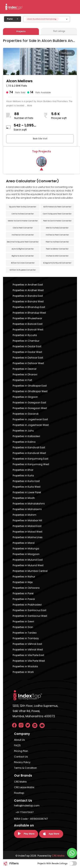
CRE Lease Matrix (24, 787)
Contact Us (21, 757)
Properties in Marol (24, 543)
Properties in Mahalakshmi (29, 504)
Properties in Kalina (24, 442)
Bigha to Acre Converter (23, 256)
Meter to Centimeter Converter (23, 221)
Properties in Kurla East (26, 481)
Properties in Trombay (26, 638)
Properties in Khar (23, 470)
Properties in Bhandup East (29, 307)
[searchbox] (67, 19)
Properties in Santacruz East (29, 610)
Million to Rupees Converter (23, 270)
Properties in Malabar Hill (27, 520)
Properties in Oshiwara (26, 588)
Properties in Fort (22, 380)
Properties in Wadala (25, 666)
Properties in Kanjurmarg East (30, 459)
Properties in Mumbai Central (30, 571)
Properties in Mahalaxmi (27, 509)
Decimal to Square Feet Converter (23, 242)
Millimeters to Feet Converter (57, 207)
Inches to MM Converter (57, 256)
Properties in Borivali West (28, 330)
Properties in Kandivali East (29, 447)
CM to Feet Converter (23, 228)
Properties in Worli (23, 672)
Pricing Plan (21, 751)
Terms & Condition (25, 768)
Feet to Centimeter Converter (57, 221)
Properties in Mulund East (28, 560)
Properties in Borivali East (28, 324)
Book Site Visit (40, 139)
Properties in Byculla (25, 335)
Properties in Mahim (24, 515)
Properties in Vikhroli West (28, 650)
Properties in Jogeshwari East (30, 419)
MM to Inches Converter (57, 228)
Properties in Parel (23, 593)
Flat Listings (59, 31)
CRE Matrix (20, 782)
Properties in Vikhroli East (27, 644)
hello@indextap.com (27, 806)
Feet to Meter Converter (57, 249)
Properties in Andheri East (28, 285)
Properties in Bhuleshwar (27, 318)
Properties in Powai (24, 599)
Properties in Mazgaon (26, 554)
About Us (19, 740)
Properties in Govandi (26, 414)
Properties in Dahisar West (28, 363)
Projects (21, 31)
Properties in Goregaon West (30, 408)
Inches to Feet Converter (57, 235)
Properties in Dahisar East (28, 358)
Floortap (19, 793)
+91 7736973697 (25, 812)
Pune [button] (10, 19)
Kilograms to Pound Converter (57, 263)
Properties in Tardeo (25, 633)
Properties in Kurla (23, 476)
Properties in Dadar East (27, 346)
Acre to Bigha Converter (23, 249)
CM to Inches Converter (23, 214)
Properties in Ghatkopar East (30, 386)
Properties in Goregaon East (29, 403)
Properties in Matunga (26, 548)
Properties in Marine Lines (28, 537)
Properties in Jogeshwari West (31, 425)
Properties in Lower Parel (27, 492)
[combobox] (47, 19)
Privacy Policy (22, 762)
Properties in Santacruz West (30, 616)
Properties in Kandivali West (29, 453)
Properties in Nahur (24, 577)
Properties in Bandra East (28, 296)
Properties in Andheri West (28, 290)
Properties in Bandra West (28, 301)
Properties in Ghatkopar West (30, 391)
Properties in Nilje (23, 582)
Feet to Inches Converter (57, 242)
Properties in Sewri (23, 621)
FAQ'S (17, 745)
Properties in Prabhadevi (27, 605)
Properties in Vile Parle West (29, 661)
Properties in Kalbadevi (26, 436)
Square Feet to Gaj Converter (23, 207)
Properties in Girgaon (25, 397)
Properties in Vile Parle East (28, 655)
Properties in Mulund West (28, 565)
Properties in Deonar (25, 369)
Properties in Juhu (23, 431)
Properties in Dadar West (27, 352)
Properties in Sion (23, 627)
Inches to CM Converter (23, 235)
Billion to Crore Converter (23, 263)
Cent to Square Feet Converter (57, 214)
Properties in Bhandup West (29, 313)
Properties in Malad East (27, 526)
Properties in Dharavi (25, 374)
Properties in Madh (24, 498)
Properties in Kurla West (27, 487)
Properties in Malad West (27, 532)
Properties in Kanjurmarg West (31, 464)
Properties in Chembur (26, 341)
